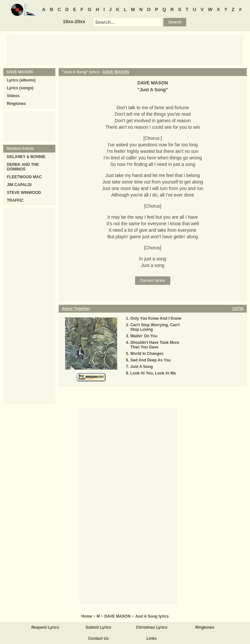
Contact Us (98, 638)
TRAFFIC (15, 200)
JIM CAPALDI (19, 185)
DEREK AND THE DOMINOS (23, 167)
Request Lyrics (45, 627)
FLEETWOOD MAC (24, 177)
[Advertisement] (125, 49)
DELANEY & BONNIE (26, 157)
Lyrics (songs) (20, 88)
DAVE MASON (116, 72)
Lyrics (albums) (21, 80)
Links (152, 638)
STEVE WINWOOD (24, 193)
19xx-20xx (74, 22)
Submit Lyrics (98, 627)
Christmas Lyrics (152, 627)
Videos (13, 96)
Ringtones (16, 104)
